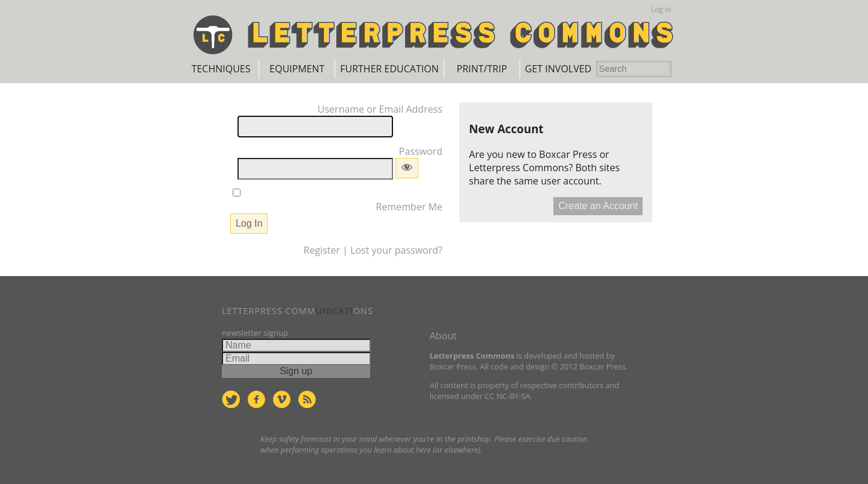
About (443, 336)
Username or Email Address (380, 109)
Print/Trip (482, 69)
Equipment (297, 69)
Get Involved (558, 69)
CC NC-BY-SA (508, 396)
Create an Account (598, 206)
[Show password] (407, 168)
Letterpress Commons (519, 168)
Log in (661, 9)
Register (322, 250)
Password (421, 151)
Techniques (221, 69)
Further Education (389, 69)
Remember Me (409, 207)
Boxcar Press (568, 154)
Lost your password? (396, 250)
